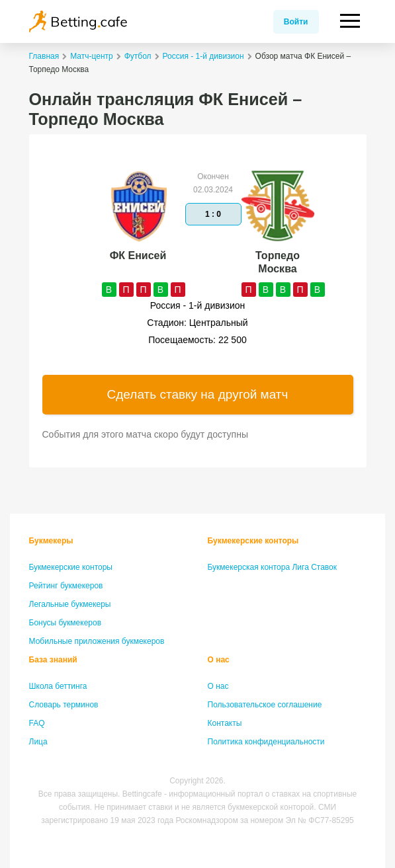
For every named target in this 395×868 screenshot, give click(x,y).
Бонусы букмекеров (66, 623)
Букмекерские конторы (71, 567)
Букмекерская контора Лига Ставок (273, 567)
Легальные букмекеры (70, 604)
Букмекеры (51, 541)
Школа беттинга (58, 686)
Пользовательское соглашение (265, 705)
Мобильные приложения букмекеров (97, 641)
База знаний (53, 660)
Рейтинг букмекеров (66, 586)
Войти (296, 22)
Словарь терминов (64, 705)
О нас (219, 660)
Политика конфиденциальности (266, 742)
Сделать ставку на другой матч (198, 394)
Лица (38, 742)
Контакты (225, 723)
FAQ (37, 723)
